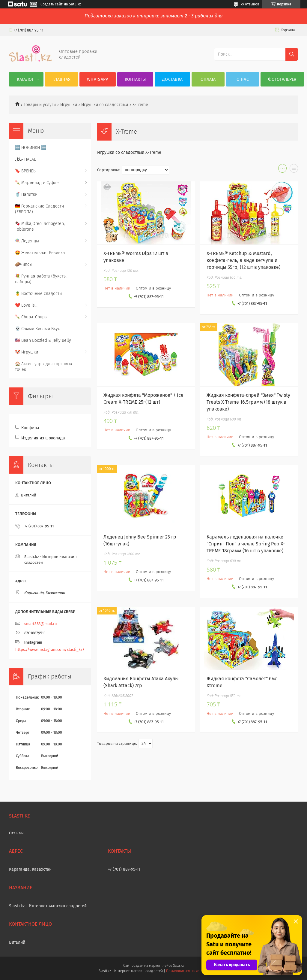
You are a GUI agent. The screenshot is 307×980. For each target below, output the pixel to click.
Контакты (135, 79)
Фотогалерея (282, 79)
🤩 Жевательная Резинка (40, 253)
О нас (243, 79)
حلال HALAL (25, 159)
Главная (61, 79)
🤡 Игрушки (27, 352)
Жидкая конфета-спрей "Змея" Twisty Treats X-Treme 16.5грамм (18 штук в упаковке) (248, 402)
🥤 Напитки (26, 194)
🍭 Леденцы (27, 241)
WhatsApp (97, 79)
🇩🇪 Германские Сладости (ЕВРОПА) (39, 209)
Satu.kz (178, 966)
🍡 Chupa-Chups (31, 317)
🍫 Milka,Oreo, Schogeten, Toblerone (40, 226)
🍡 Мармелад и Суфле (37, 183)
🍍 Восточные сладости (38, 294)
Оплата (208, 79)
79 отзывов (250, 4)
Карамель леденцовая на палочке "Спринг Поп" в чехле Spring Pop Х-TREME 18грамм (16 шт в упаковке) (246, 544)
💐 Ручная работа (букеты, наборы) (41, 279)
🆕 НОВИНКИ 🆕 (31, 148)
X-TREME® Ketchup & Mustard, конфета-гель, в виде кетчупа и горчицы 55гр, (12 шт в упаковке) (243, 260)
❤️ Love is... (26, 305)
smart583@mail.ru (41, 624)
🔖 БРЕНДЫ (26, 171)
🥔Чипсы (24, 264)
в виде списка (294, 170)
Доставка (172, 79)
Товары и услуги (40, 105)
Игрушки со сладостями (105, 105)
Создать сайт (51, 4)
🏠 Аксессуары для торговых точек (43, 367)
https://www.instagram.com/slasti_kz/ (50, 649)
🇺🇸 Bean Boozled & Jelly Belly (43, 340)
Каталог (25, 79)
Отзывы (16, 833)
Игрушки (69, 105)
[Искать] (292, 54)
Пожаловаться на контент (187, 971)
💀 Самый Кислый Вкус (37, 329)
